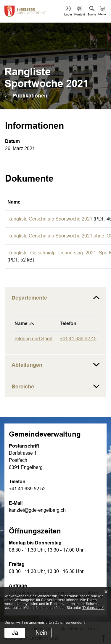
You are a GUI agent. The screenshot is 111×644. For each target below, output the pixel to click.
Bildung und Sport (33, 339)
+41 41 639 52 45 (78, 339)
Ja (15, 633)
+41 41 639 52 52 (27, 489)
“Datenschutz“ (93, 608)
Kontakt (80, 14)
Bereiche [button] (23, 387)
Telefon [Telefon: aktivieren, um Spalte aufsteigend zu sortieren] (68, 323)
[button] (30, 96)
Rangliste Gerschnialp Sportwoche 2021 (50, 219)
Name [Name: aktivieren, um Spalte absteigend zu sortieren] (21, 323)
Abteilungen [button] (27, 365)
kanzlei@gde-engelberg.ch (37, 510)
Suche (92, 14)
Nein (41, 633)
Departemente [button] (29, 298)
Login (68, 14)
